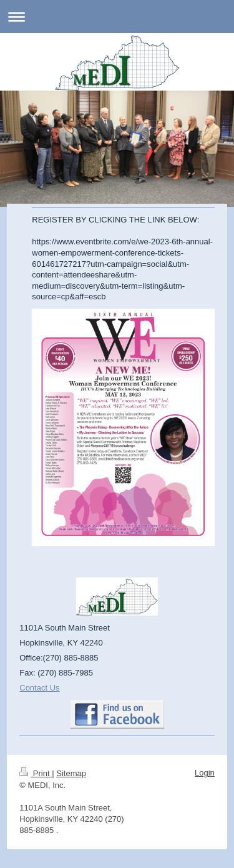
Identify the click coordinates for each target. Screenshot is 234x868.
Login (205, 773)
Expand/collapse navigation (117, 17)
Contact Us (39, 688)
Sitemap (71, 773)
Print (36, 773)
